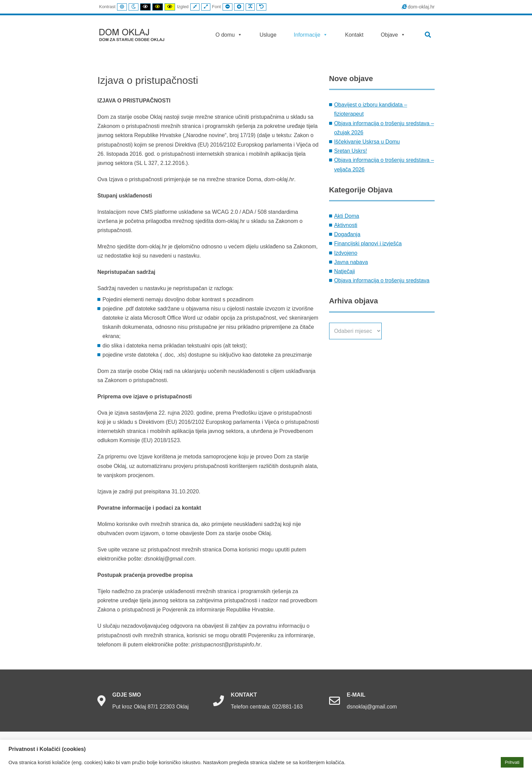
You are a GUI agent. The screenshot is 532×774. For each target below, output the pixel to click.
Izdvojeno (346, 253)
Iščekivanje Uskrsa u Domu (367, 142)
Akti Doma (347, 216)
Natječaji (345, 271)
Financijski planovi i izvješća (368, 243)
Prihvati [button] (512, 762)
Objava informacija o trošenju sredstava (382, 280)
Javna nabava (351, 262)
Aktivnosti (346, 225)
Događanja (347, 234)
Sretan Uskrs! (351, 151)
